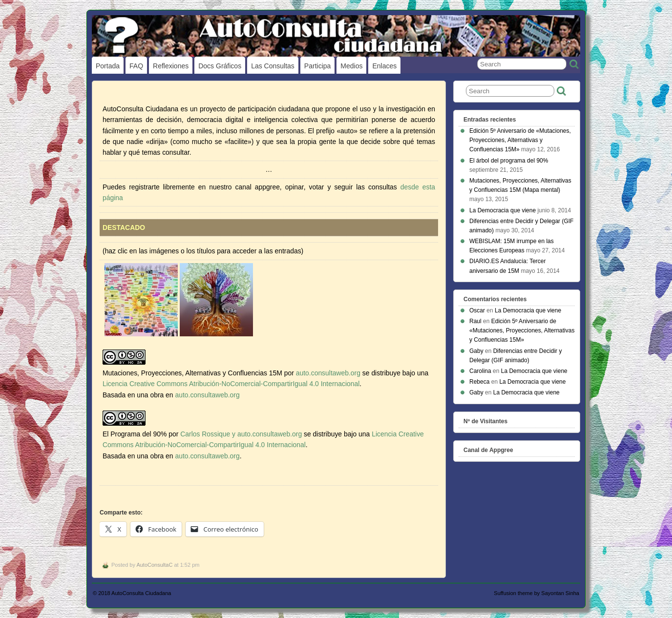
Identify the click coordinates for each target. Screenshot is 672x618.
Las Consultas (273, 66)
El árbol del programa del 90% (509, 161)
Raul (475, 321)
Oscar (477, 310)
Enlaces (384, 66)
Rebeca (479, 382)
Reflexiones (171, 66)
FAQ (136, 66)
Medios (351, 66)
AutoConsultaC (154, 565)
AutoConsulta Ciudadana (141, 593)
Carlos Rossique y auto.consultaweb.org (241, 434)
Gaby (476, 351)
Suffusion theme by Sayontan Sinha (536, 593)
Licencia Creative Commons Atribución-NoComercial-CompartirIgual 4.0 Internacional (231, 384)
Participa (317, 66)
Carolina (480, 371)
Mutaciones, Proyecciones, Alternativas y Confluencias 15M (192, 373)
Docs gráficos (220, 66)
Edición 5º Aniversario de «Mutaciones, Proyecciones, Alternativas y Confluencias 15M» (520, 140)
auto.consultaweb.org (328, 373)
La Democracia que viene (503, 210)
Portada (108, 66)
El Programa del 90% (135, 434)
